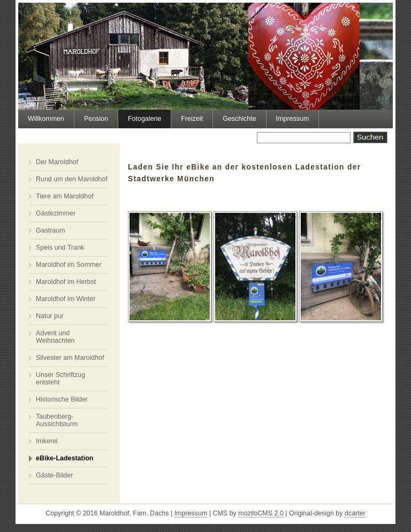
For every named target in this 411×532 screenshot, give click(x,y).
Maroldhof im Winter (66, 299)
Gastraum (51, 230)
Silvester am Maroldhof (70, 358)
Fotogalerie (144, 119)
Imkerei (47, 441)
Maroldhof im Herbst (66, 282)
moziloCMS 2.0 (261, 513)
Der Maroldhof (57, 162)
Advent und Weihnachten (55, 337)
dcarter (355, 513)
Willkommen (46, 119)
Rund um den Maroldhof (72, 179)
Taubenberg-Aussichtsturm (57, 420)
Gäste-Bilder (54, 475)
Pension (96, 119)
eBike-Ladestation (64, 458)
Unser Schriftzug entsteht (60, 379)
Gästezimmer (56, 213)
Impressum (293, 119)
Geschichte (239, 119)
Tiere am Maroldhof (65, 196)
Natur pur (50, 316)
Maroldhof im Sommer (69, 265)
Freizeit (192, 119)
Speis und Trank (60, 248)
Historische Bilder (62, 399)
